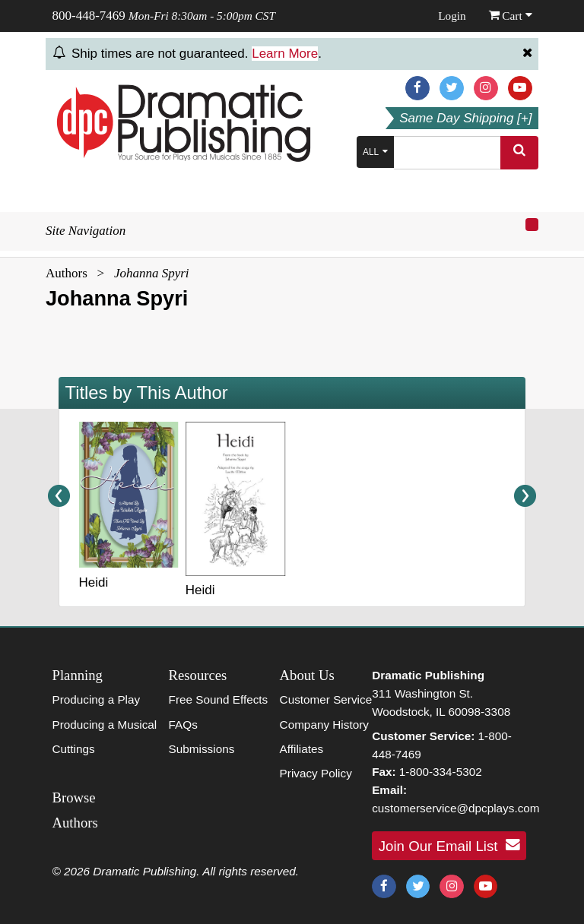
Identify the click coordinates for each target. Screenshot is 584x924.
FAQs (183, 725)
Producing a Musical (105, 725)
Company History (324, 725)
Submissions (202, 749)
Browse (74, 797)
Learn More (285, 54)
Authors (67, 273)
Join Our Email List (449, 845)
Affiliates (302, 749)
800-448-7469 (89, 16)
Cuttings (74, 749)
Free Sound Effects (219, 699)
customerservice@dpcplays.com (455, 808)
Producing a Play (97, 699)
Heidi (94, 582)
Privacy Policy (316, 773)
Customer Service (326, 699)
